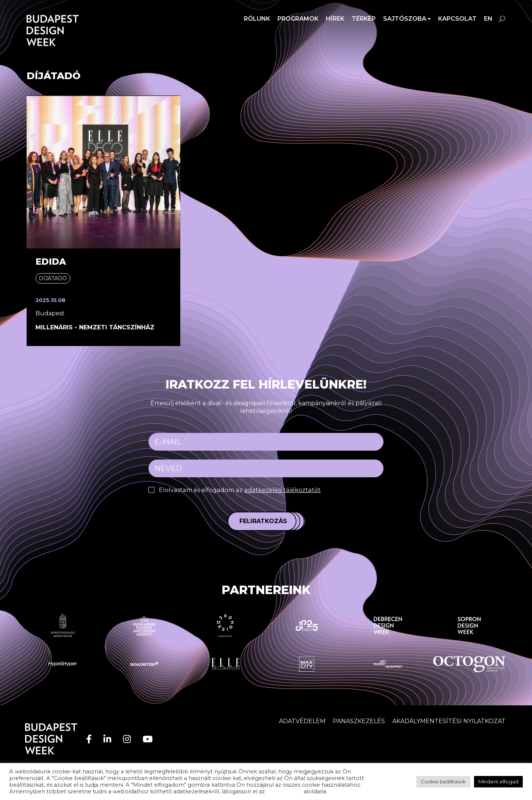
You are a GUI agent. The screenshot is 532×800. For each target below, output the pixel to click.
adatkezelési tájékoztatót (280, 490)
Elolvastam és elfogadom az (238, 490)
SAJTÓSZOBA (405, 19)
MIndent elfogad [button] (498, 782)
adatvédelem (284, 791)
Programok (298, 19)
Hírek (335, 19)
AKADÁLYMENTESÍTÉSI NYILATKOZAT (449, 721)
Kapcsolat (457, 19)
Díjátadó (53, 278)
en (488, 19)
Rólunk (257, 19)
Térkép (364, 19)
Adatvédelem (302, 721)
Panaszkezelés (359, 721)
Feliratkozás (263, 521)
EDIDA (51, 262)
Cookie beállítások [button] (443, 782)
